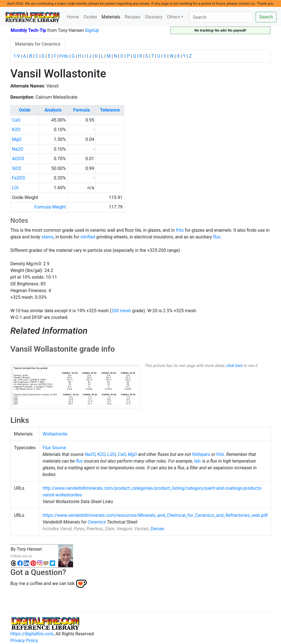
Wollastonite (55, 434)
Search (266, 17)
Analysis (53, 110)
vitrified (88, 237)
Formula (82, 110)
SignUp (92, 30)
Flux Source (54, 448)
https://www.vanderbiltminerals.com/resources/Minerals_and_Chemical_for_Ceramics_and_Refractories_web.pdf (155, 515)
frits (180, 230)
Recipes (132, 17)
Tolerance (110, 110)
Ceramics (97, 522)
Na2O (18, 149)
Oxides (90, 17)
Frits (64, 56)
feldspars (201, 454)
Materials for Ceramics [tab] (38, 44)
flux (217, 237)
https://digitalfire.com (32, 634)
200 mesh (121, 311)
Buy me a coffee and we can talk (43, 583)
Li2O (112, 454)
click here (234, 366)
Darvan (157, 529)
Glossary (154, 17)
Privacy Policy (24, 641)
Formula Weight (50, 207)
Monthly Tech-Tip (28, 30)
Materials (112, 16)
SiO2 (17, 168)
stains (47, 237)
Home (73, 17)
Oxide (25, 110)
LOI (15, 188)
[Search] (221, 17)
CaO (16, 120)
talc (197, 461)
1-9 (17, 56)
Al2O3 (18, 159)
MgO (17, 139)
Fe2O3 (18, 178)
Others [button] (173, 17)
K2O (16, 130)
